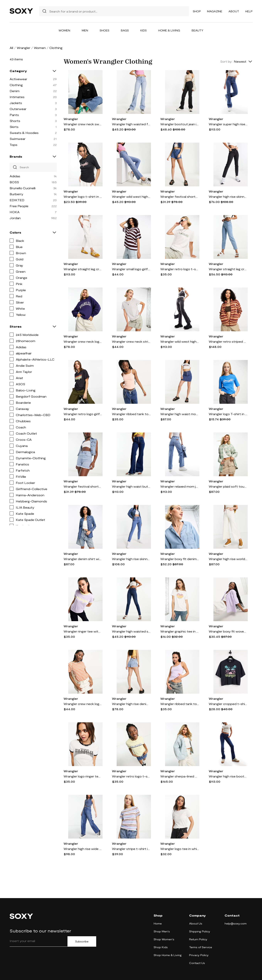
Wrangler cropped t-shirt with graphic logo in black (228, 704)
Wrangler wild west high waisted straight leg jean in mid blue (131, 196)
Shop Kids (161, 947)
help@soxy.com (236, 923)
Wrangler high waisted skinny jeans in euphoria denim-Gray (131, 631)
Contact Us (197, 963)
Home (158, 923)
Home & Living (169, 30)
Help (249, 11)
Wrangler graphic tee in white (180, 631)
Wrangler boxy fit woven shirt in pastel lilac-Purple (228, 631)
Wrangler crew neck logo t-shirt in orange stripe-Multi (83, 704)
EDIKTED (17, 200)
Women (64, 30)
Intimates (17, 97)
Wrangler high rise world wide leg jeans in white (228, 559)
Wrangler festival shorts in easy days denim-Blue (180, 196)
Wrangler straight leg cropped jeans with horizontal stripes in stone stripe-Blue (228, 269)
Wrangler (24, 48)
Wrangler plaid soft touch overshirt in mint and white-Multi (228, 486)
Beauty (198, 30)
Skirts (14, 127)
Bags (125, 30)
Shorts (15, 121)
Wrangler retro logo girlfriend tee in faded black (83, 414)
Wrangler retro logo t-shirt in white (180, 269)
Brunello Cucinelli (23, 188)
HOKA (15, 212)
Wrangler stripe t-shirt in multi (131, 849)
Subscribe (82, 941)
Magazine (215, 11)
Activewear (18, 79)
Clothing (16, 85)
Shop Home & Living (168, 955)
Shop (197, 11)
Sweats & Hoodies (24, 133)
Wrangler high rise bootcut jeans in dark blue (228, 776)
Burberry (16, 194)
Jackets (16, 103)
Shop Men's (162, 931)
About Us (196, 923)
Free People (19, 206)
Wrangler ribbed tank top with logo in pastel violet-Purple (180, 704)
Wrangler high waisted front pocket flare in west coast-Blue (131, 124)
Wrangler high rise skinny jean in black (228, 196)
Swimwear (18, 139)
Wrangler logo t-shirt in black (83, 196)
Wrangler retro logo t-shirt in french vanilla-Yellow (131, 776)
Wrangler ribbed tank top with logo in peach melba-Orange (131, 414)
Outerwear (18, 109)
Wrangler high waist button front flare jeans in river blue (131, 486)
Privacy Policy (199, 955)
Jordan (15, 218)
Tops (13, 145)
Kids (144, 30)
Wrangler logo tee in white (180, 849)
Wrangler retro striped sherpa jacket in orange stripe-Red (228, 341)
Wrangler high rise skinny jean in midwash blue (131, 559)
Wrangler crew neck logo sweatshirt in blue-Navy (83, 341)
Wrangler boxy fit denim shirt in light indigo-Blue (180, 559)
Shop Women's (164, 939)
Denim (15, 91)
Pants (14, 115)
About (234, 11)
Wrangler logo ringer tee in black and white (83, 776)
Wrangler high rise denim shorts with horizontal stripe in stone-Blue (131, 704)
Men (85, 30)
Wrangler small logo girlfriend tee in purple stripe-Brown (131, 269)
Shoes (104, 30)
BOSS (14, 182)
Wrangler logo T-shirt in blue (228, 414)
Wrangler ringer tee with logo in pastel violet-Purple (83, 631)
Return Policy (198, 939)
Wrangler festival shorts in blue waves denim (83, 486)
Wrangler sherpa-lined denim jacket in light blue (180, 776)
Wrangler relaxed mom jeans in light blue (180, 486)
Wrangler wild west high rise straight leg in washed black (180, 341)
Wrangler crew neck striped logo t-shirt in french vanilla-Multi (131, 341)
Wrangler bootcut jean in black (180, 124)
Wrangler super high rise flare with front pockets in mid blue (228, 124)
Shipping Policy (200, 931)
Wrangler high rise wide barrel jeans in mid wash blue (83, 849)
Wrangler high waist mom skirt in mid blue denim (180, 414)
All (11, 48)
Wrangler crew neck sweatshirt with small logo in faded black (83, 124)
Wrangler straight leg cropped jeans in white (83, 269)
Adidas (15, 176)
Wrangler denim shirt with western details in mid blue (83, 559)
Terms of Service (201, 947)
